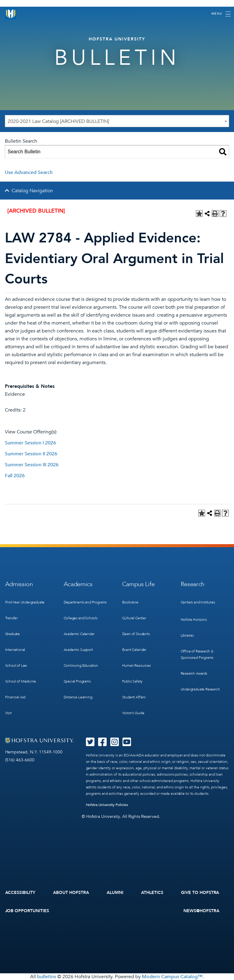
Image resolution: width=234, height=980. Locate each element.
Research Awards (194, 673)
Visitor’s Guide (133, 713)
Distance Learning (78, 697)
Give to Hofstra (200, 893)
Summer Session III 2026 (32, 465)
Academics (78, 584)
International (15, 650)
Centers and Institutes (198, 602)
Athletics (152, 893)
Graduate (13, 634)
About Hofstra (71, 893)
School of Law (16, 665)
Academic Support (78, 650)
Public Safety (133, 681)
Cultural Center (134, 618)
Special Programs (77, 681)
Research (193, 584)
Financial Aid (15, 697)
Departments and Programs (85, 602)
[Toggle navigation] (221, 14)
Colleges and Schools (81, 618)
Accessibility (20, 893)
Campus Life (138, 584)
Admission (19, 584)
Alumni (115, 893)
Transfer (12, 618)
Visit (8, 713)
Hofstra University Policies (107, 805)
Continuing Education (81, 665)
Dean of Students (136, 634)
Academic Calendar (79, 634)
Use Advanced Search (29, 172)
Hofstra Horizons (194, 620)
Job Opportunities (27, 911)
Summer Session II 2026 (31, 454)
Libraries (187, 635)
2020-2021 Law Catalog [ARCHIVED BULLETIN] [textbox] (58, 121)
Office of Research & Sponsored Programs (197, 654)
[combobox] (117, 121)
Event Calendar (134, 650)
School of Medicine (21, 681)
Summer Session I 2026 (30, 443)
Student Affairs (134, 697)
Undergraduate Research (200, 689)
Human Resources (136, 665)
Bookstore (130, 602)
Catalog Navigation (32, 191)
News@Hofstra (201, 911)
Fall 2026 (15, 476)
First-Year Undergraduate (25, 602)
